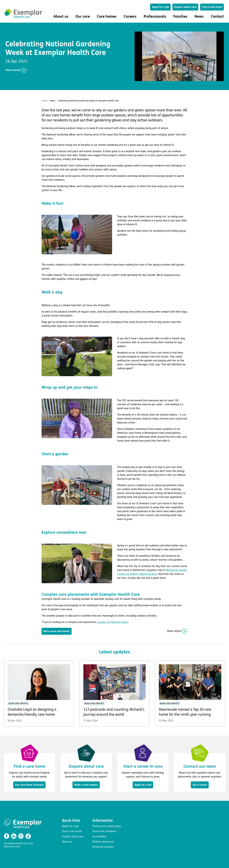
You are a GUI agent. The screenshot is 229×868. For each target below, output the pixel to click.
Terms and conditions (104, 831)
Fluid (18, 847)
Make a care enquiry (86, 785)
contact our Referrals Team (113, 622)
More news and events (57, 631)
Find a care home (212, 7)
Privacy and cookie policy (107, 826)
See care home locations (29, 785)
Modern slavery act (103, 842)
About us (67, 842)
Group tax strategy (103, 847)
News (199, 16)
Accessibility (99, 837)
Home (45, 101)
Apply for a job (160, 7)
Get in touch (200, 785)
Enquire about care (185, 7)
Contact (217, 16)
